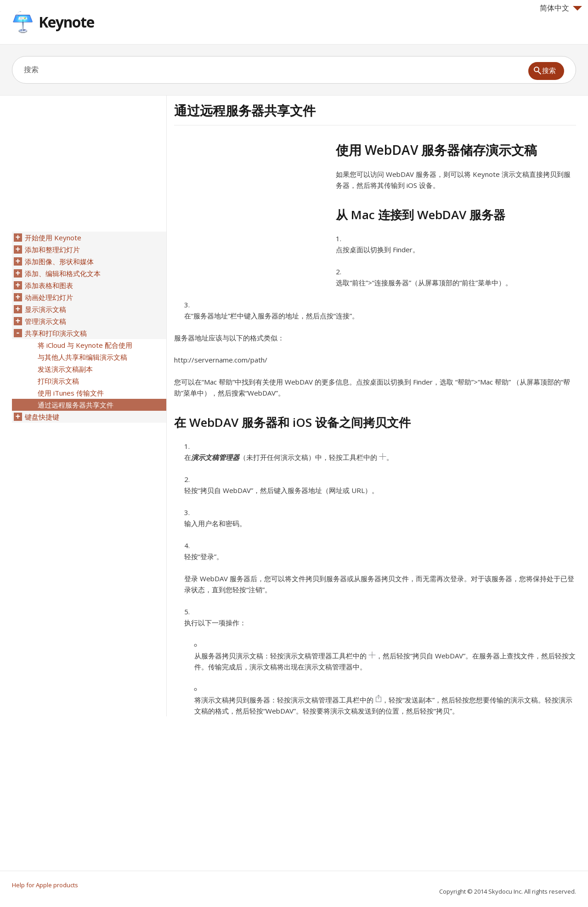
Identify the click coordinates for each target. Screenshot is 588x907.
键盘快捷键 (42, 417)
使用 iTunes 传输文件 (71, 393)
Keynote (66, 22)
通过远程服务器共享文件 (76, 405)
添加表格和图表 (49, 285)
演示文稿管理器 (215, 457)
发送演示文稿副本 (65, 369)
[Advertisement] (251, 206)
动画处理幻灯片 (49, 297)
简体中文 (561, 8)
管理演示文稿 (45, 321)
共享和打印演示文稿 (56, 333)
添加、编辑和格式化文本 (63, 273)
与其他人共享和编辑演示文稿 (82, 357)
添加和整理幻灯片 (52, 249)
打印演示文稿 (58, 381)
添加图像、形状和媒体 (59, 261)
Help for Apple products (45, 885)
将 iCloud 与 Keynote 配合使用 (85, 345)
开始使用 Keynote (53, 238)
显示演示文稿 (45, 309)
